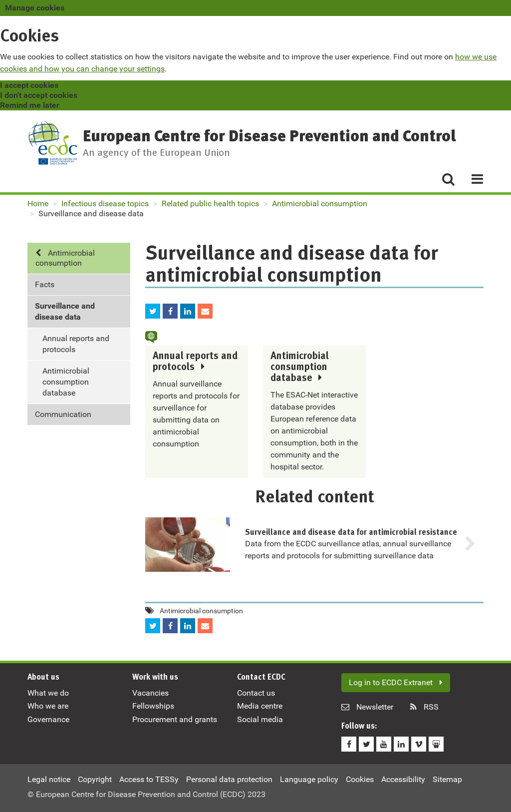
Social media (260, 719)
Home (38, 203)
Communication (63, 414)
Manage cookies (35, 8)
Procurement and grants (175, 719)
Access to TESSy (149, 779)
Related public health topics (210, 203)
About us (43, 678)
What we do (48, 693)
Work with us (155, 678)
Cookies (360, 779)
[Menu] (473, 179)
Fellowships (153, 706)
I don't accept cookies (39, 95)
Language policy (309, 779)
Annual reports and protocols (76, 344)
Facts (45, 284)
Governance (48, 719)
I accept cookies (29, 85)
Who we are (48, 706)
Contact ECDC (261, 678)
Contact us (256, 693)
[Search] (448, 179)
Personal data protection (229, 779)
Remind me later (30, 105)
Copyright (95, 779)
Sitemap (447, 779)
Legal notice (49, 779)
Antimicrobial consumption (320, 203)
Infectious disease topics (105, 203)
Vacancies (150, 693)
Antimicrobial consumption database (66, 382)
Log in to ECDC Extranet (396, 682)
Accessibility (403, 779)
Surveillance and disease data (65, 311)
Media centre (260, 706)
